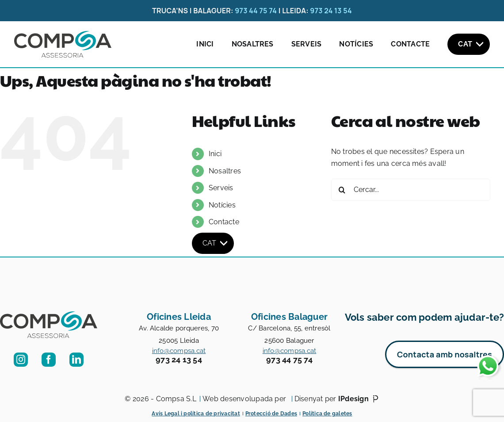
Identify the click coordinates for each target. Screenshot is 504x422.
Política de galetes (327, 414)
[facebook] (49, 360)
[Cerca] (342, 190)
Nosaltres (253, 44)
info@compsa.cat (179, 351)
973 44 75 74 (256, 11)
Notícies (356, 44)
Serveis (307, 44)
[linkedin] (76, 360)
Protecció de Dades (271, 414)
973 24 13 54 (331, 11)
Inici (205, 44)
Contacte (410, 44)
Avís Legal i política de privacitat (196, 414)
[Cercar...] (411, 190)
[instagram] (21, 360)
